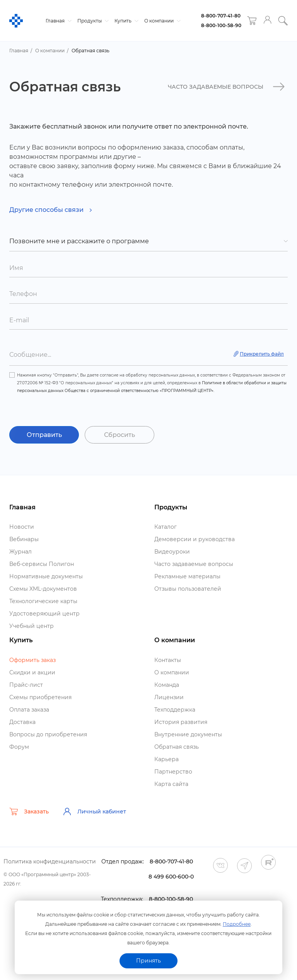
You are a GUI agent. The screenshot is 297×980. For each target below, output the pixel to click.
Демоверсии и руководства (195, 539)
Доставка (22, 722)
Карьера (166, 759)
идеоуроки (172, 552)
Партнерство (173, 772)
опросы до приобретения (48, 734)
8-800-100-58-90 (221, 25)
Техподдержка (175, 710)
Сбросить (119, 435)
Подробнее (237, 924)
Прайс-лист (26, 685)
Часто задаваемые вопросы (194, 564)
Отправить (44, 435)
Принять (148, 961)
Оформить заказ (32, 660)
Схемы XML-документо (43, 589)
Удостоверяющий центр (44, 614)
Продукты (92, 21)
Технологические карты (43, 601)
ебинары (24, 539)
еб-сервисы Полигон (42, 564)
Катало (166, 527)
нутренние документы (188, 734)
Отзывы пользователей (188, 589)
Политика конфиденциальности (50, 861)
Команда (167, 685)
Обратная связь (177, 747)
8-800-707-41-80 (221, 16)
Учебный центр (32, 626)
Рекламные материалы (187, 576)
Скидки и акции (32, 672)
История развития (181, 722)
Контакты (168, 660)
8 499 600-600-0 (171, 877)
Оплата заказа (29, 710)
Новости (22, 527)
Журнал (20, 552)
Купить (125, 21)
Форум (19, 747)
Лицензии (169, 697)
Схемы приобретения (40, 697)
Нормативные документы (46, 576)
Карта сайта (171, 784)
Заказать (29, 812)
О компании (161, 21)
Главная (58, 21)
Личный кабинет (94, 812)
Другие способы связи (51, 210)
